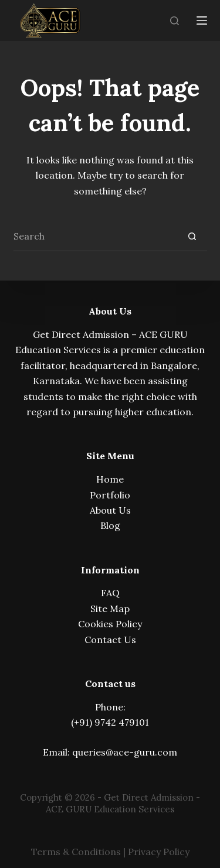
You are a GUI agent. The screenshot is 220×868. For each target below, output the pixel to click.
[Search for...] (96, 237)
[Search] (175, 21)
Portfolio (110, 495)
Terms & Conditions (76, 852)
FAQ (110, 593)
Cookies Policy (110, 624)
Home (110, 479)
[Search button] (192, 237)
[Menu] (202, 20)
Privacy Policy (159, 852)
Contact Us (110, 640)
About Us (110, 510)
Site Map (110, 609)
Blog (110, 525)
